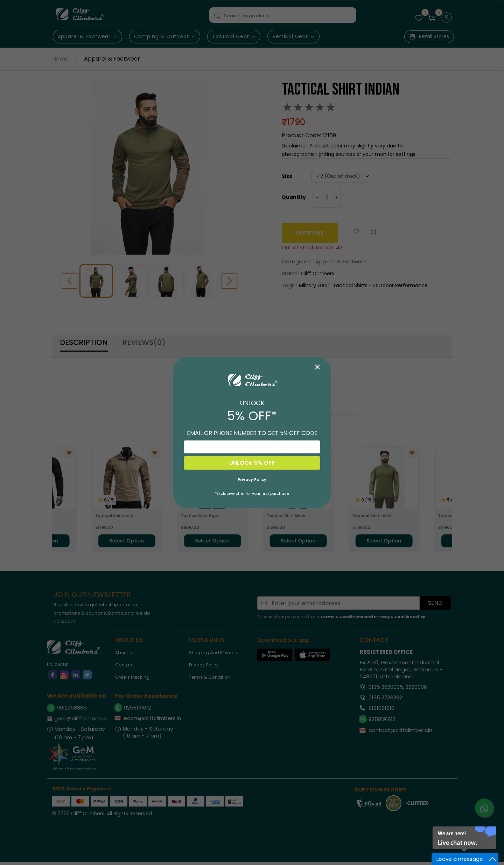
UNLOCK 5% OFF (252, 463)
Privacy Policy (252, 479)
